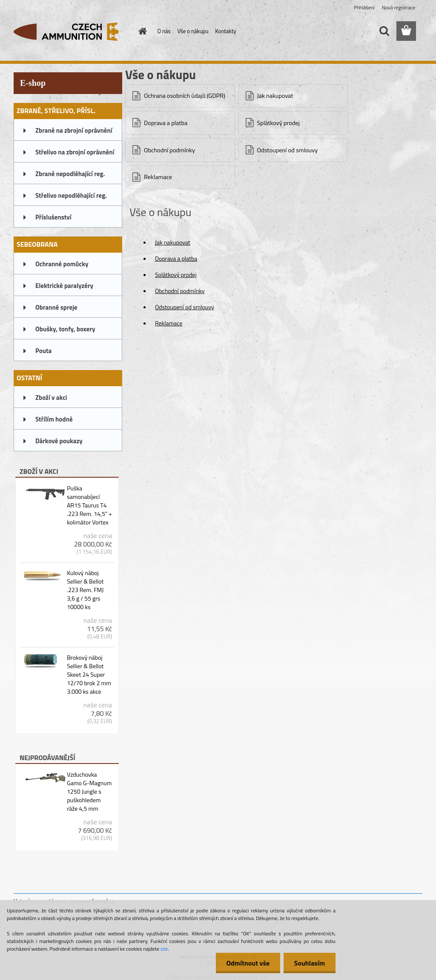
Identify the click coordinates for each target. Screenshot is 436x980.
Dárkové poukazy (59, 441)
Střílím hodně (54, 419)
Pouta (43, 351)
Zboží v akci (51, 397)
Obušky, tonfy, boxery (65, 329)
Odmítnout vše (248, 963)
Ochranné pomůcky (62, 264)
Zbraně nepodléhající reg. (70, 174)
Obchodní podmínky (169, 150)
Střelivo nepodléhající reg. (71, 195)
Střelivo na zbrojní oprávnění (75, 152)
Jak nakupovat (275, 96)
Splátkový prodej (278, 123)
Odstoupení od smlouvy (288, 150)
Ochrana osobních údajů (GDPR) (185, 96)
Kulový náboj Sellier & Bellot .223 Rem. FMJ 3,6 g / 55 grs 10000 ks (85, 590)
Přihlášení (364, 7)
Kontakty (225, 31)
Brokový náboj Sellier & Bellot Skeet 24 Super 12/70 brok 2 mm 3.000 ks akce (89, 675)
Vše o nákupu (193, 31)
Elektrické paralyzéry (64, 286)
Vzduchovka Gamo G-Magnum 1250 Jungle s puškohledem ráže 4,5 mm (89, 792)
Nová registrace (399, 7)
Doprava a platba (166, 123)
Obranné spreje (56, 307)
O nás (164, 31)
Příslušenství (53, 217)
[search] (384, 31)
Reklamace (158, 177)
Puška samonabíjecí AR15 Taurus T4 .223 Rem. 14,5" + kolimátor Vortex (89, 505)
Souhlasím (309, 963)
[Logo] (72, 31)
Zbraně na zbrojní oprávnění (74, 130)
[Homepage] (141, 31)
